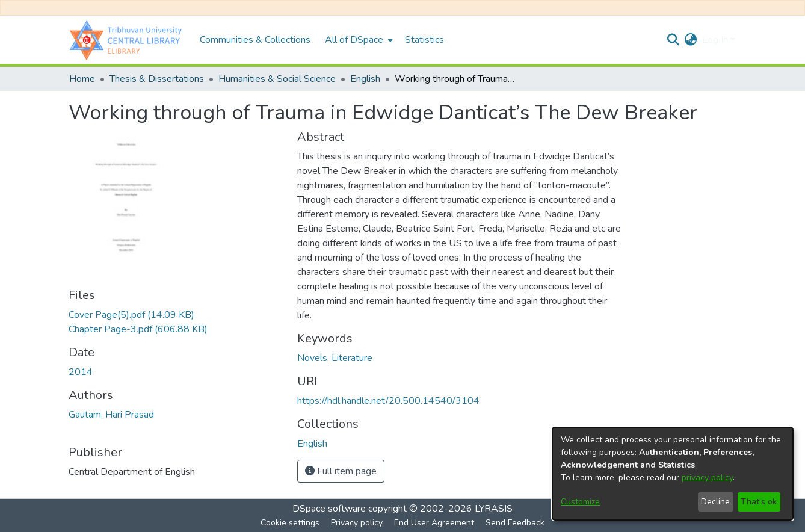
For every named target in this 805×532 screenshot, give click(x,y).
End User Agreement (434, 523)
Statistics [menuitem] (424, 40)
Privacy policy (357, 523)
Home (82, 79)
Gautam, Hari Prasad (111, 415)
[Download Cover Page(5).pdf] (131, 315)
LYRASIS (494, 509)
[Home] (128, 40)
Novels (312, 358)
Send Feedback (515, 523)
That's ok (759, 502)
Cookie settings (290, 523)
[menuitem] (358, 40)
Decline (715, 502)
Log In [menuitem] (715, 40)
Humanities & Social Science (277, 79)
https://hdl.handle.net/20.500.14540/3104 (388, 401)
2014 (81, 372)
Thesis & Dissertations (157, 79)
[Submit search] (674, 40)
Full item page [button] (341, 471)
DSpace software (329, 509)
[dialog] (673, 474)
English (365, 79)
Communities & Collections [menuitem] (255, 40)
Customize (580, 502)
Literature (352, 358)
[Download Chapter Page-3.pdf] (138, 329)
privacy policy (707, 478)
